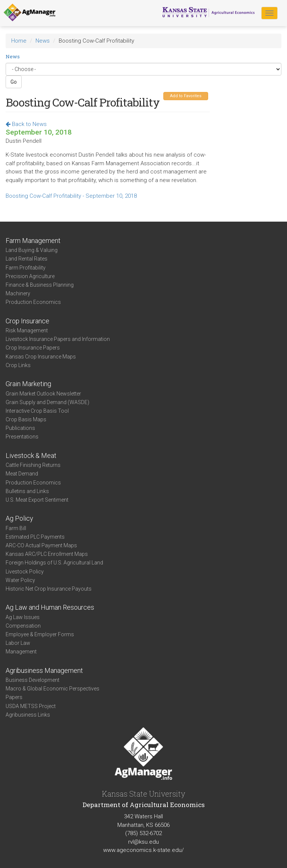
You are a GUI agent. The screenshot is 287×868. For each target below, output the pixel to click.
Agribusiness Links (28, 715)
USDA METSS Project (31, 706)
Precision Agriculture (30, 276)
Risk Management (27, 330)
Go (14, 82)
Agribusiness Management (44, 670)
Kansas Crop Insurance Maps (41, 357)
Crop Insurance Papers (33, 348)
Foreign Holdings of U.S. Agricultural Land (54, 563)
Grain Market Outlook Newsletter (43, 394)
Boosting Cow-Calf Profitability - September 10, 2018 (71, 196)
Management (21, 652)
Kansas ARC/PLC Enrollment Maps (47, 554)
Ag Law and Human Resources (50, 607)
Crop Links (18, 365)
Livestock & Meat (31, 455)
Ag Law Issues (23, 617)
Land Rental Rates (27, 259)
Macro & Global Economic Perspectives (53, 689)
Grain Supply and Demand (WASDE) (47, 402)
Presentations (22, 437)
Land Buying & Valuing (32, 250)
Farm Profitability (26, 268)
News (43, 41)
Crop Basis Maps (26, 419)
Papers (14, 697)
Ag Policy (19, 518)
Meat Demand (22, 474)
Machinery (18, 293)
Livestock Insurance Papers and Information (58, 339)
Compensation (23, 626)
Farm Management (33, 241)
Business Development (33, 680)
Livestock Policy (25, 572)
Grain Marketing (28, 384)
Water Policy (20, 580)
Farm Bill (16, 528)
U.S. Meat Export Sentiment (37, 500)
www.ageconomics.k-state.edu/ (143, 850)
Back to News (26, 124)
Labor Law (18, 643)
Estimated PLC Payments (35, 537)
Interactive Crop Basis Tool (37, 411)
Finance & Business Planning (40, 285)
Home (19, 41)
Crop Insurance (27, 321)
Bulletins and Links (27, 491)
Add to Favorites (186, 96)
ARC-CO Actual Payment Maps (41, 545)
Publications (20, 428)
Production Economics (33, 302)
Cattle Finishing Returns (33, 465)
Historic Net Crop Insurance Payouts (49, 589)
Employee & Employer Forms (40, 634)
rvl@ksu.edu (143, 842)
